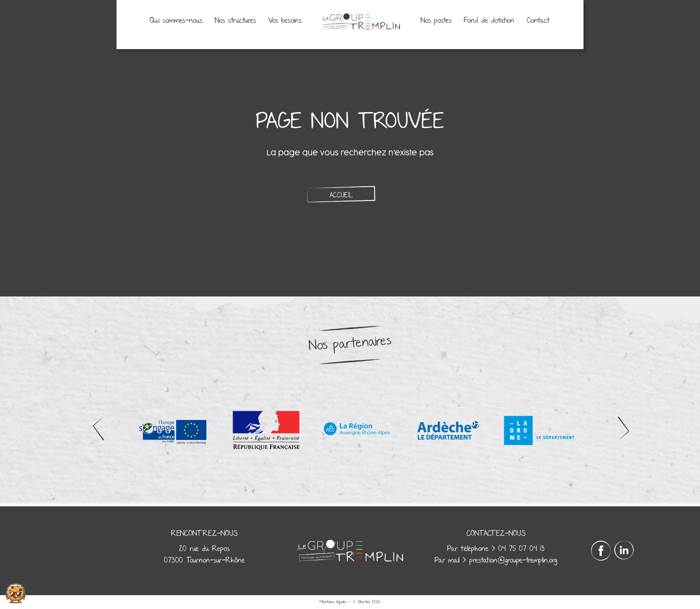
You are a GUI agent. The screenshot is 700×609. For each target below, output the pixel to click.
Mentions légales (333, 602)
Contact (538, 21)
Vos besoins (285, 21)
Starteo (364, 602)
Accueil (341, 195)
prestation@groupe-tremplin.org (513, 560)
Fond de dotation (489, 21)
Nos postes (436, 21)
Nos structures (235, 21)
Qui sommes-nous (176, 21)
